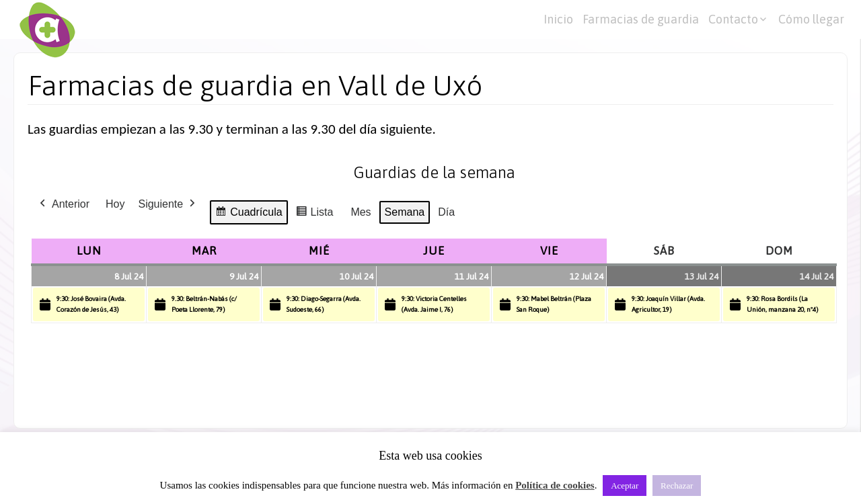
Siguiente (168, 204)
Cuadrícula (248, 214)
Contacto (733, 19)
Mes (361, 212)
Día (446, 212)
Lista (314, 214)
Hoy (115, 204)
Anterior (63, 204)
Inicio (558, 19)
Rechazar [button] (677, 486)
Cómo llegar (811, 19)
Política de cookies (555, 485)
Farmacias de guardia (641, 19)
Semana (405, 212)
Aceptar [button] (625, 486)
